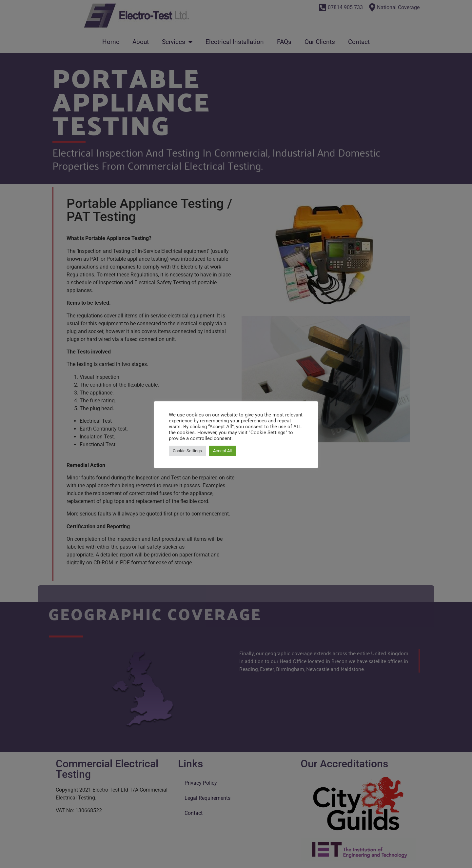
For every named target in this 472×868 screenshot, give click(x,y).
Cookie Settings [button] (187, 451)
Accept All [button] (222, 451)
